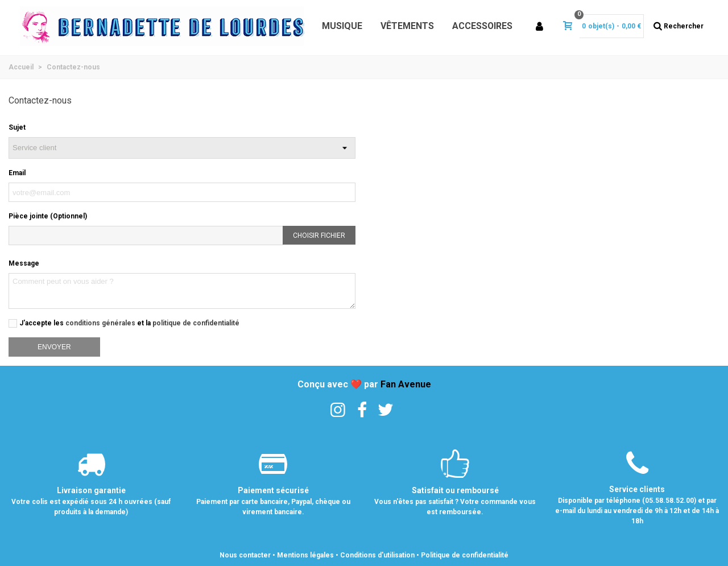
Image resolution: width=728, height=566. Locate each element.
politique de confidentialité (196, 323)
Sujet (17, 127)
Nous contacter (245, 555)
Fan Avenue (406, 384)
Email (17, 173)
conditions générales (100, 323)
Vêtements (407, 26)
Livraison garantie (91, 490)
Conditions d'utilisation (377, 555)
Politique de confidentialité (465, 555)
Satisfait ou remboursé (455, 490)
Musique (342, 26)
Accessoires (482, 26)
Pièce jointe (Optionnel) (48, 216)
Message (24, 263)
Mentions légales (305, 555)
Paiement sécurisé (273, 490)
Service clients (637, 489)
